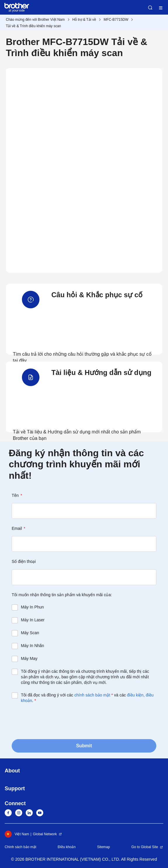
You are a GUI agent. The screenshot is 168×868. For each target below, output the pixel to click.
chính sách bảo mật (92, 695)
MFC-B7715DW (116, 20)
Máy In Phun (33, 607)
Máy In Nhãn (33, 646)
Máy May (29, 658)
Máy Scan (30, 633)
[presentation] (56, 721)
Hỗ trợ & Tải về (84, 20)
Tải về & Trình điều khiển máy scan (33, 26)
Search (150, 8)
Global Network (45, 834)
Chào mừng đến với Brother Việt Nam (35, 20)
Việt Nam (17, 834)
